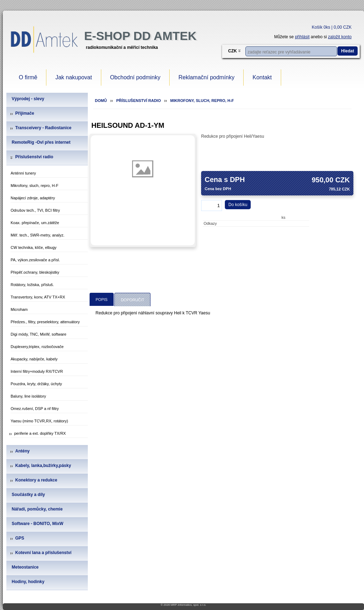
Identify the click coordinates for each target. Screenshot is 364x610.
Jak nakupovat (73, 77)
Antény (22, 451)
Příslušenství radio (34, 157)
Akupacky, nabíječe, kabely (34, 359)
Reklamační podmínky (206, 77)
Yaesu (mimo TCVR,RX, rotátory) (39, 421)
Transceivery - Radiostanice (43, 128)
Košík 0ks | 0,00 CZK (332, 27)
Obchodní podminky (135, 77)
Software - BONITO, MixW (38, 524)
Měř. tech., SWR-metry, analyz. (38, 235)
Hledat (348, 51)
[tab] (102, 299)
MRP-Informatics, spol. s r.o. (188, 605)
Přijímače (25, 113)
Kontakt (262, 77)
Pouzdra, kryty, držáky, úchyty (36, 384)
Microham (19, 309)
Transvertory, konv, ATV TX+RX (38, 297)
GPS (20, 538)
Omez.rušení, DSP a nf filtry (35, 409)
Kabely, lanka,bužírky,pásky (43, 466)
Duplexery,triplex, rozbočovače (37, 347)
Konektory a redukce (36, 480)
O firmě (28, 77)
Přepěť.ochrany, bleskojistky (35, 272)
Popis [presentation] (102, 300)
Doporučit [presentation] (132, 300)
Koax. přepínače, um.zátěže (35, 223)
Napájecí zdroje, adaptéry (33, 198)
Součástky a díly (28, 495)
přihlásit (302, 37)
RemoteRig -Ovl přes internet (41, 142)
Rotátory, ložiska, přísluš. (32, 285)
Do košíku (238, 205)
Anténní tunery (23, 173)
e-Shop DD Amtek (140, 36)
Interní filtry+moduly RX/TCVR (37, 371)
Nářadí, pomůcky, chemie (37, 509)
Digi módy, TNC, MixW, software (38, 334)
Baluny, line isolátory (28, 396)
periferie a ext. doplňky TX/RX (40, 433)
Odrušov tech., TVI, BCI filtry (35, 210)
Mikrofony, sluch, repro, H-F (35, 186)
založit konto (340, 37)
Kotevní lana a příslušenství (43, 553)
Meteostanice (25, 567)
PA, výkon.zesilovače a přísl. (35, 260)
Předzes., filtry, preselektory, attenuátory (45, 322)
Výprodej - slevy (28, 99)
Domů (101, 101)
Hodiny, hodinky (28, 582)
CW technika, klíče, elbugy (34, 247)
